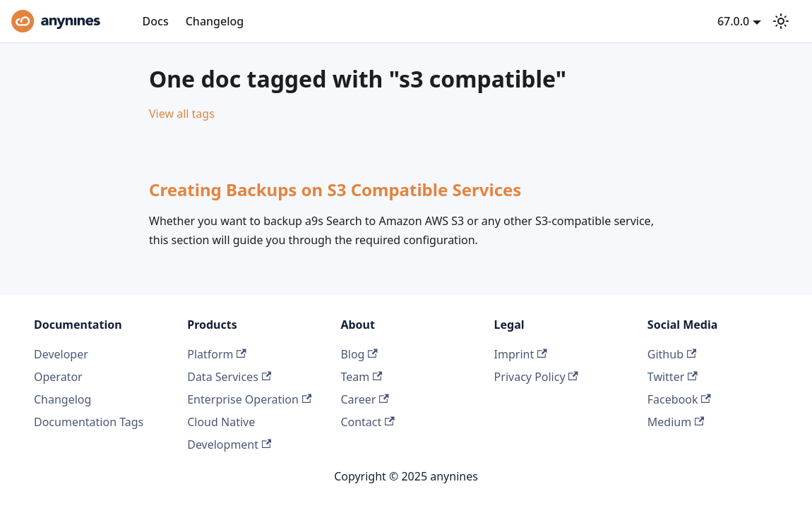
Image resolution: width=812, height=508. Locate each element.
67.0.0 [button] (733, 21)
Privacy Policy (536, 377)
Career (364, 399)
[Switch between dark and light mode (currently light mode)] (781, 21)
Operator (58, 377)
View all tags (182, 114)
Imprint (521, 354)
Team (361, 377)
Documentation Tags (89, 422)
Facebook (679, 399)
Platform (217, 354)
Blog (359, 354)
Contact (367, 422)
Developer (61, 354)
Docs (156, 21)
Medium (676, 422)
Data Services (229, 377)
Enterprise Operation (249, 399)
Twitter (673, 377)
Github (672, 354)
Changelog (215, 21)
